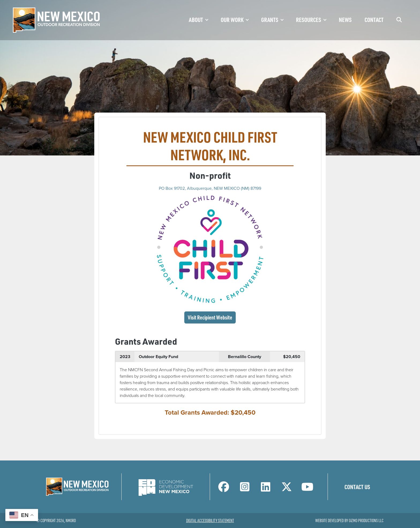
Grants (270, 20)
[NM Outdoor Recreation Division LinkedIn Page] (266, 489)
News (345, 20)
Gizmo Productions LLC (366, 520)
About (196, 20)
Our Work (232, 20)
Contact (374, 20)
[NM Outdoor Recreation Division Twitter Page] (287, 489)
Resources (309, 20)
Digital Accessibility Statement (210, 520)
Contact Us (357, 487)
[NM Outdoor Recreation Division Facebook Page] (224, 489)
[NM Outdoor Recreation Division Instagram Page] (245, 489)
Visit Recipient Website (212, 317)
